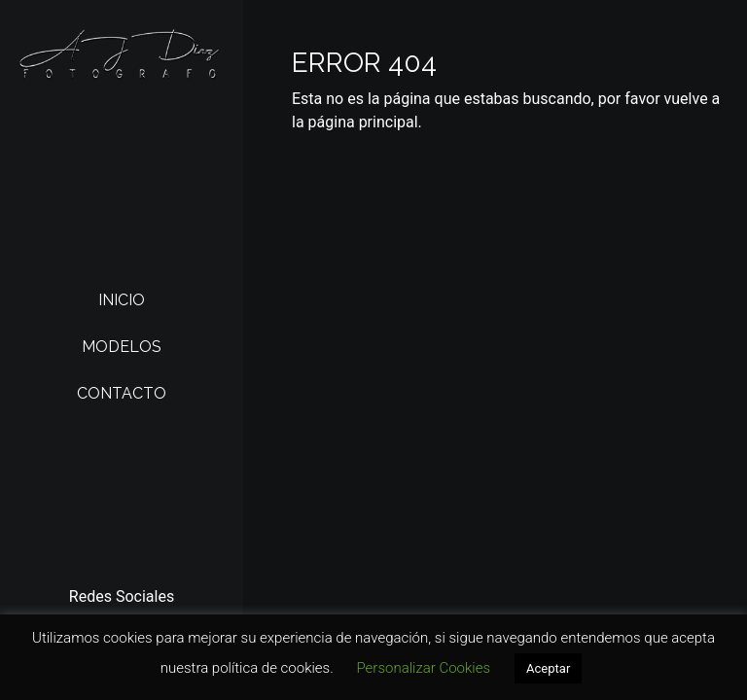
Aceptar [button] (548, 668)
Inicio (122, 300)
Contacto (122, 393)
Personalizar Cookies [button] (423, 668)
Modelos (122, 347)
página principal (363, 122)
